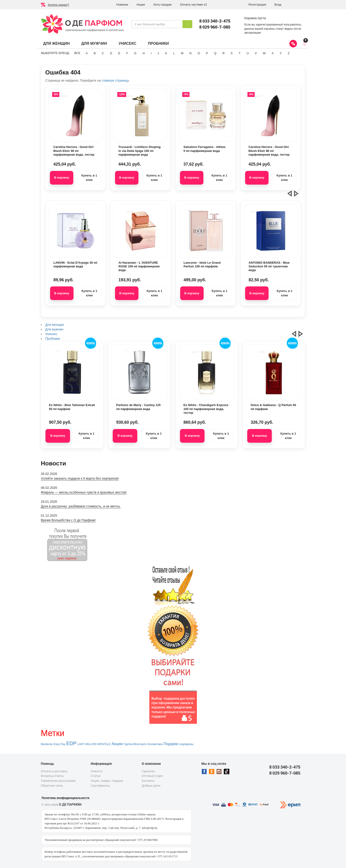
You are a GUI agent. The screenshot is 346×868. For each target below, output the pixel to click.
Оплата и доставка (54, 771)
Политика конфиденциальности (65, 798)
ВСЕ (77, 53)
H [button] (143, 53)
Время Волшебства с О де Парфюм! (68, 520)
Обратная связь (52, 786)
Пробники (158, 43)
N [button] (191, 53)
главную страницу (115, 80)
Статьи (96, 776)
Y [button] (281, 53)
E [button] (119, 53)
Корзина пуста (255, 18)
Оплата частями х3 (193, 5)
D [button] (111, 53)
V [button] (256, 53)
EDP (71, 743)
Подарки (171, 744)
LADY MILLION (87, 744)
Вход (278, 5)
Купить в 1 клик (89, 178)
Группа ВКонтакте (135, 744)
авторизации (253, 33)
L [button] (174, 53)
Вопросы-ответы (52, 776)
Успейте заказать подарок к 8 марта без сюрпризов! (80, 478)
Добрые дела (151, 786)
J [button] (159, 53)
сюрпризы (186, 744)
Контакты (148, 781)
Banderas (47, 744)
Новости (96, 771)
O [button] (199, 53)
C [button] (103, 53)
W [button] (264, 53)
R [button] (223, 53)
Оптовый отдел (152, 776)
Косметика (155, 744)
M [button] (182, 53)
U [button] (248, 53)
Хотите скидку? (58, 5)
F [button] (127, 53)
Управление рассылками (58, 781)
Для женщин (56, 43)
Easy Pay (59, 744)
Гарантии (148, 771)
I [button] (151, 53)
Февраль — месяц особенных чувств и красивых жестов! (84, 492)
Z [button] (289, 53)
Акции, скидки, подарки (107, 781)
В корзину (62, 178)
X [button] (273, 53)
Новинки (122, 5)
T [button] (240, 53)
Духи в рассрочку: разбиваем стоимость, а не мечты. (81, 506)
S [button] (232, 53)
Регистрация (257, 5)
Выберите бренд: (55, 53)
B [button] (95, 53)
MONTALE (104, 744)
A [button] (87, 53)
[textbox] (157, 24)
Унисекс (127, 43)
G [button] (135, 53)
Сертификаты (100, 786)
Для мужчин (94, 43)
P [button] (207, 53)
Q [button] (215, 53)
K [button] (166, 53)
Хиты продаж (163, 5)
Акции (141, 5)
